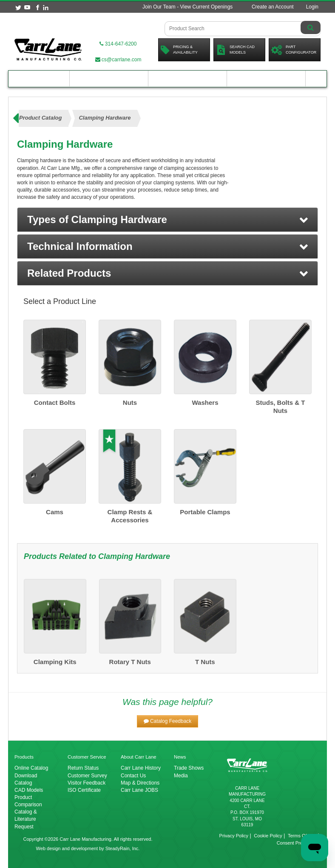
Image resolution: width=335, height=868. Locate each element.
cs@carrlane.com (118, 60)
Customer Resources (188, 79)
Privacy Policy (234, 836)
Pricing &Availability (179, 50)
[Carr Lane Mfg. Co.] (48, 49)
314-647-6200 (118, 44)
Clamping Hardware (134, 556)
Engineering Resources (109, 79)
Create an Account (273, 7)
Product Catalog (39, 79)
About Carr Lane (266, 79)
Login (312, 7)
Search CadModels (235, 50)
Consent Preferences (299, 843)
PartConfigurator (294, 50)
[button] (167, 220)
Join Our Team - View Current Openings (187, 7)
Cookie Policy (268, 836)
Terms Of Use (302, 836)
